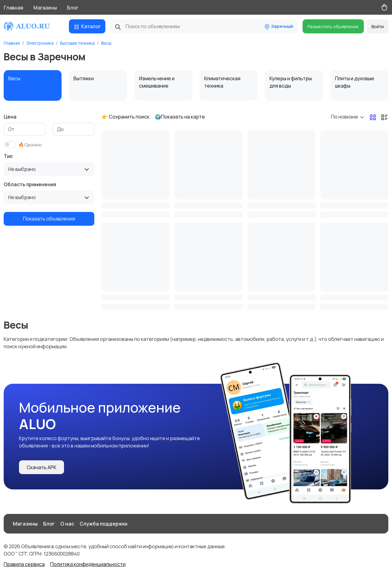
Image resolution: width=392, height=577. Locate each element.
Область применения (30, 184)
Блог (73, 8)
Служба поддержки (104, 524)
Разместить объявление (333, 26)
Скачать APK (41, 467)
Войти (378, 26)
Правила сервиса (24, 564)
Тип (8, 156)
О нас (67, 524)
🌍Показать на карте (180, 117)
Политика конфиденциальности (88, 564)
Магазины (45, 8)
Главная (13, 8)
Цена (10, 117)
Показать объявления (49, 219)
